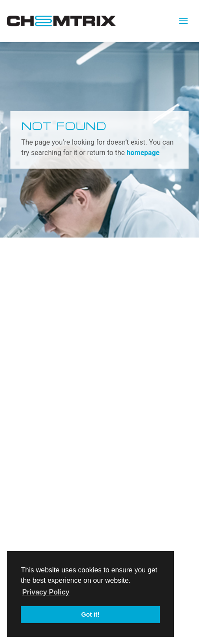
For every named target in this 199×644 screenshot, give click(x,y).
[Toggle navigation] (183, 21)
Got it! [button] (90, 614)
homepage (143, 152)
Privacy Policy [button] (46, 592)
